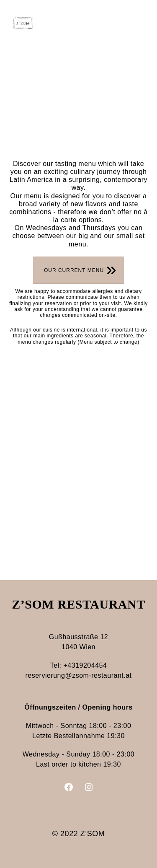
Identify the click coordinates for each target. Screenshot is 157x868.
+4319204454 (85, 665)
